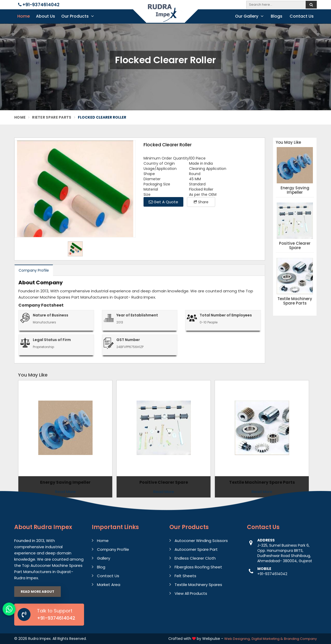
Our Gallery (249, 16)
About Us (46, 16)
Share (201, 202)
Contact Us (302, 16)
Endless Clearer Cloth (195, 558)
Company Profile (34, 270)
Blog (101, 567)
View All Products (191, 593)
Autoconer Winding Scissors (201, 541)
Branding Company (300, 639)
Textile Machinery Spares (198, 585)
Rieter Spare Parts (52, 117)
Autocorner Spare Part (196, 549)
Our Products (78, 16)
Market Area (109, 585)
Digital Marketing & (267, 639)
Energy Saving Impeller (295, 190)
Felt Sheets (185, 576)
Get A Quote (163, 202)
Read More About (37, 592)
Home (24, 16)
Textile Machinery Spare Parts (295, 301)
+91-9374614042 (39, 5)
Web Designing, (237, 639)
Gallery (104, 558)
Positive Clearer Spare (295, 246)
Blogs (277, 16)
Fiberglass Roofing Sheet (198, 567)
